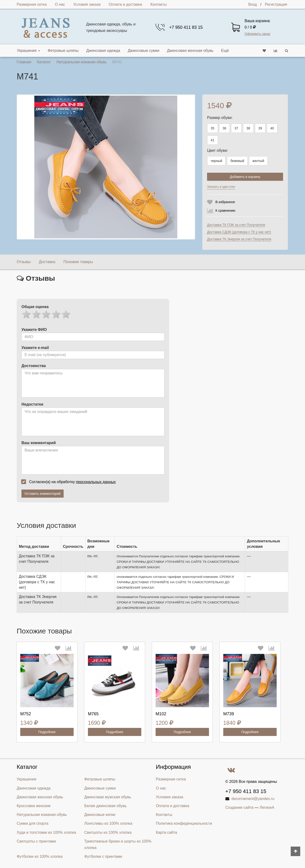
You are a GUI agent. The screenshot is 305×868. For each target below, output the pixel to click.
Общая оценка (35, 307)
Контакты (159, 4)
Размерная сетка (32, 4)
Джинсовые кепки (100, 815)
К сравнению (225, 211)
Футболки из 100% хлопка (40, 856)
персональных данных (96, 482)
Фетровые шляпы (63, 51)
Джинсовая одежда (103, 51)
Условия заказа (87, 4)
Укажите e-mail (35, 348)
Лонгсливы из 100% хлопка (108, 823)
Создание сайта (240, 807)
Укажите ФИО (34, 330)
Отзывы (24, 262)
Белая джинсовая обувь (106, 806)
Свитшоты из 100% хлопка (108, 832)
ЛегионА (267, 807)
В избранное (225, 202)
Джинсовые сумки (144, 51)
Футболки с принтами (103, 856)
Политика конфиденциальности (184, 823)
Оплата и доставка (125, 4)
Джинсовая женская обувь (190, 51)
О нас (60, 4)
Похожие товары (78, 262)
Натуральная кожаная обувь (42, 815)
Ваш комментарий (39, 443)
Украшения (28, 51)
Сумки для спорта (33, 823)
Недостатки (32, 404)
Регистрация (276, 4)
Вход (253, 4)
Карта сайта (166, 832)
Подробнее (47, 732)
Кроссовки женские (34, 806)
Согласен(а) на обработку (70, 482)
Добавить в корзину (245, 177)
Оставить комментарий (43, 494)
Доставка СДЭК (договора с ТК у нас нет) (239, 232)
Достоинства (34, 366)
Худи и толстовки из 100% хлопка (46, 832)
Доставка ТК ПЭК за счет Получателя (236, 225)
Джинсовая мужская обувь (108, 797)
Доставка (47, 262)
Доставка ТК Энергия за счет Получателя (239, 239)
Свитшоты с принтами (36, 841)
